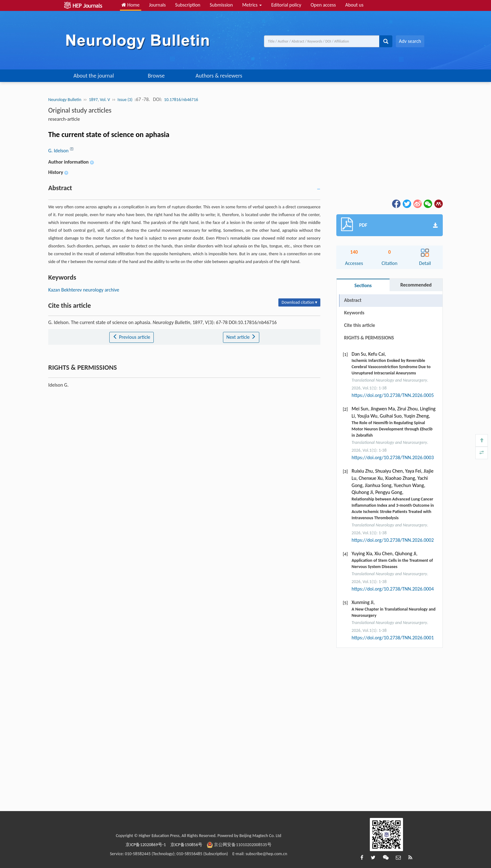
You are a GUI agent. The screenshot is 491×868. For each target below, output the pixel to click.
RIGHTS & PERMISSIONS (369, 338)
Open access (323, 5)
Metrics (252, 5)
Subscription (188, 5)
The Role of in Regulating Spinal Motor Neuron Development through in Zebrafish (392, 429)
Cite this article (360, 325)
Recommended (416, 285)
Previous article (131, 337)
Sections (363, 285)
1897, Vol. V (100, 100)
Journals (158, 5)
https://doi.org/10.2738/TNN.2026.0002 (393, 540)
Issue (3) (125, 100)
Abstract (353, 300)
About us (354, 5)
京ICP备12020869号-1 (146, 845)
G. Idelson (59, 151)
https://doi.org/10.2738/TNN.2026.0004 (393, 589)
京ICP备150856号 (186, 845)
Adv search (410, 41)
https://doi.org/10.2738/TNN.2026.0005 (393, 395)
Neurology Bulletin (65, 100)
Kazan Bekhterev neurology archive (84, 290)
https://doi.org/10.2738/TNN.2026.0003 (393, 457)
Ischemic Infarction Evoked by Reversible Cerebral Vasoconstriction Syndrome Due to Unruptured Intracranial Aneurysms (391, 367)
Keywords (354, 313)
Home (131, 5)
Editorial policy (286, 5)
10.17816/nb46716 (181, 100)
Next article (241, 337)
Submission (221, 5)
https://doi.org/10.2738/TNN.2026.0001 (393, 638)
